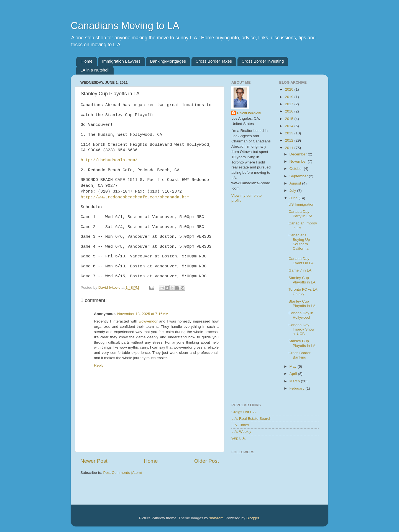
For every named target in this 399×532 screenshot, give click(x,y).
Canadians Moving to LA (125, 26)
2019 (290, 97)
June (294, 198)
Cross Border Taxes (214, 61)
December (299, 154)
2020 (290, 89)
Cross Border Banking (300, 355)
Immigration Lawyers (121, 61)
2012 (290, 140)
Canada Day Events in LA (301, 261)
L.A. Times (240, 425)
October (297, 169)
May (294, 366)
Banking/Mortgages (168, 61)
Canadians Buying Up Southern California (299, 242)
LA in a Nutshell (95, 70)
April (294, 374)
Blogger (253, 518)
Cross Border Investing (263, 61)
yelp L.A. (239, 438)
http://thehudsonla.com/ (109, 160)
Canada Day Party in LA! (300, 214)
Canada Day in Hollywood (301, 315)
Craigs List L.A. (244, 412)
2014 (290, 126)
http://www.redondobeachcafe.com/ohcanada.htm (135, 197)
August (296, 183)
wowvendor (148, 321)
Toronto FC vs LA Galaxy (303, 292)
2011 (290, 148)
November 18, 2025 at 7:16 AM (143, 314)
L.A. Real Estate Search (251, 419)
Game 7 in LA (300, 270)
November (299, 161)
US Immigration (301, 204)
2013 (290, 133)
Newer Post (94, 461)
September (299, 176)
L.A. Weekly (241, 432)
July (293, 190)
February (298, 388)
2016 (290, 111)
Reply (99, 365)
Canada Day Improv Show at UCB (301, 329)
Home (87, 61)
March (295, 381)
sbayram (216, 518)
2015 (290, 119)
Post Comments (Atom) (123, 473)
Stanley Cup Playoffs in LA (302, 280)
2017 (290, 104)
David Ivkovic (249, 113)
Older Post (207, 461)
